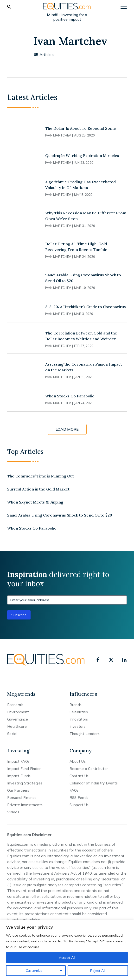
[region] (67, 950)
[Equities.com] (67, 6)
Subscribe (19, 615)
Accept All (67, 958)
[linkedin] (124, 660)
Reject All (98, 971)
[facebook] (98, 660)
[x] (111, 660)
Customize (34, 971)
